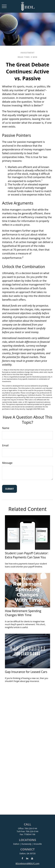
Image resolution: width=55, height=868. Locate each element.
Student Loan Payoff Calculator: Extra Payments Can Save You (27, 555)
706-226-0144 (31, 828)
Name (6, 428)
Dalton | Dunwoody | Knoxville (27, 844)
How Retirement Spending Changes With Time (23, 613)
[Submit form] (10, 489)
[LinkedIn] (27, 858)
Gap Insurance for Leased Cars (26, 672)
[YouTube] (32, 858)
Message (7, 463)
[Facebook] (22, 858)
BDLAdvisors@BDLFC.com (28, 863)
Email (5, 445)
